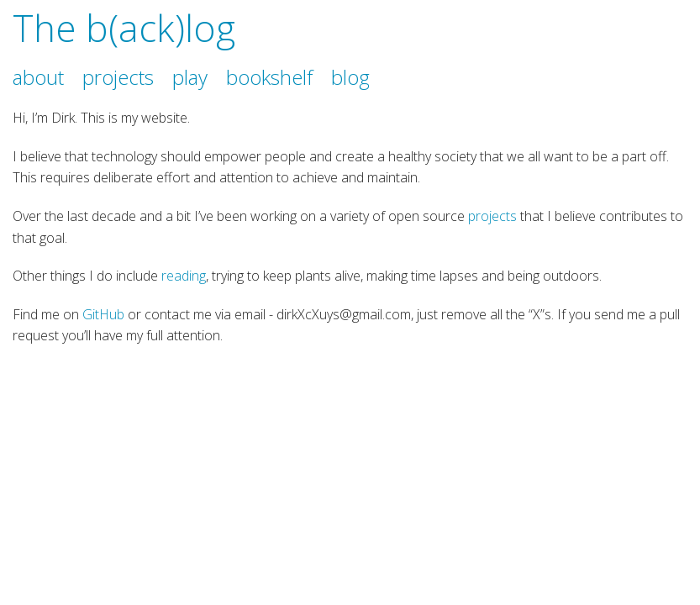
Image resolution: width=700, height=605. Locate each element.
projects (118, 77)
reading (184, 276)
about (38, 77)
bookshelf (269, 77)
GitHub (103, 314)
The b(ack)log (124, 28)
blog (350, 77)
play (190, 77)
